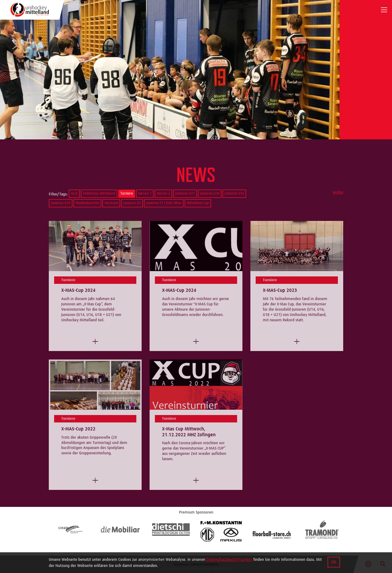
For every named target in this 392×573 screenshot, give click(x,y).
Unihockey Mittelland (99, 194)
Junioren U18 (210, 194)
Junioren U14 (61, 203)
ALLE (74, 194)
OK (334, 562)
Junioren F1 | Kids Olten (164, 203)
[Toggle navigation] (384, 10)
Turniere (127, 194)
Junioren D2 (132, 203)
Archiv (338, 192)
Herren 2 (163, 194)
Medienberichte (87, 203)
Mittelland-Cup (198, 203)
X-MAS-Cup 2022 (78, 429)
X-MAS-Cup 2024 (78, 290)
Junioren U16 (234, 194)
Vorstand (111, 203)
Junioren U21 (185, 194)
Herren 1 (145, 194)
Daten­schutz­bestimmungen (229, 560)
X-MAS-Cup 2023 (280, 290)
